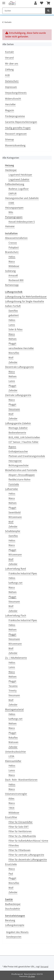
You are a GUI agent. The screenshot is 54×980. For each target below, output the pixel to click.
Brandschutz (12, 252)
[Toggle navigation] (4, 2)
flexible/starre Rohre (19, 480)
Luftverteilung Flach (16, 616)
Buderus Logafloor (19, 189)
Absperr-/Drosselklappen (22, 475)
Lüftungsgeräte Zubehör (18, 423)
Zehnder (13, 362)
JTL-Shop (31, 976)
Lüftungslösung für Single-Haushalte (24, 301)
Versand (9, 58)
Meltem (13, 339)
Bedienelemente (17, 433)
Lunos (12, 325)
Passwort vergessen (16, 134)
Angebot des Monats (17, 932)
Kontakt (9, 52)
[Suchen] (24, 11)
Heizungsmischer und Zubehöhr (22, 198)
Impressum (11, 87)
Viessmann (14, 409)
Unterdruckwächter (15, 752)
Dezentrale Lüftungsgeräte (19, 367)
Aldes (11, 799)
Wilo (11, 212)
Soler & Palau (15, 329)
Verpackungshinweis (16, 93)
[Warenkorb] (48, 3)
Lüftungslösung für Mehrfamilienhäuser (26, 297)
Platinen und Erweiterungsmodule (27, 456)
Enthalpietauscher (18, 451)
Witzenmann (15, 517)
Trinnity (13, 691)
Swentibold (15, 512)
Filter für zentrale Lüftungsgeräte (26, 855)
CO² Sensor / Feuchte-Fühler (23, 442)
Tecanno (13, 686)
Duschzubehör (13, 909)
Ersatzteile (11, 864)
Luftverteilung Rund (15, 569)
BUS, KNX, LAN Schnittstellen (24, 437)
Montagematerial (14, 709)
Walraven (13, 742)
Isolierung (10, 271)
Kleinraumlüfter (13, 761)
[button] (35, 3)
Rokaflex (13, 738)
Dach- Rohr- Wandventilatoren (21, 780)
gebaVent (14, 315)
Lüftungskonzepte (15, 925)
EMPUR (12, 194)
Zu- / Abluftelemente (16, 658)
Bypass (12, 447)
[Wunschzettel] (42, 3)
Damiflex (13, 311)
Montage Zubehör (18, 428)
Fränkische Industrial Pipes (23, 573)
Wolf (11, 358)
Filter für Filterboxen (19, 850)
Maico (12, 262)
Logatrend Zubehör (19, 179)
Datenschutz (12, 81)
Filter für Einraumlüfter (21, 822)
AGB (7, 75)
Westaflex (14, 353)
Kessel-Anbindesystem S (22, 222)
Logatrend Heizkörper (20, 175)
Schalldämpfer (13, 531)
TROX (11, 808)
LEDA (11, 756)
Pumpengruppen (14, 217)
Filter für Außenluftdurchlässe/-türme (28, 841)
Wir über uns (12, 64)
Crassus (13, 243)
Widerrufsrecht (13, 99)
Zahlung (9, 69)
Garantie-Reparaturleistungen (21, 122)
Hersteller (10, 104)
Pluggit (12, 343)
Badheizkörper (13, 904)
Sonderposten (14, 937)
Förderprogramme (15, 116)
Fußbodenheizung (15, 184)
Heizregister (15, 461)
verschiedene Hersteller (21, 348)
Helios (12, 257)
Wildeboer (14, 266)
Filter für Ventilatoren (20, 831)
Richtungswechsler (19, 465)
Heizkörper (11, 170)
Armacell (13, 275)
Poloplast (14, 247)
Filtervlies (14, 845)
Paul (11, 874)
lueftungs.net (15, 583)
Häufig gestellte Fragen (18, 128)
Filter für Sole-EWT (19, 827)
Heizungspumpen (14, 208)
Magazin (10, 110)
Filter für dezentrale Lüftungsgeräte (28, 860)
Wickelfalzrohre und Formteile (21, 470)
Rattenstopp (12, 285)
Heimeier (10, 226)
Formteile (14, 484)
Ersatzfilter (11, 817)
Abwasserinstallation (16, 238)
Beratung (10, 920)
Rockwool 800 (16, 280)
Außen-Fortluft (13, 306)
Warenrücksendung (15, 145)
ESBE (11, 203)
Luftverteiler (12, 489)
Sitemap (9, 139)
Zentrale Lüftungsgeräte (18, 395)
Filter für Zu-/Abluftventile (22, 836)
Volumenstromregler (16, 794)
